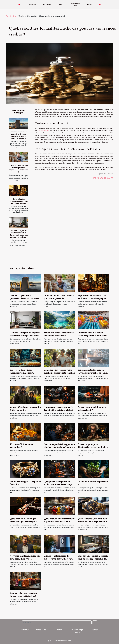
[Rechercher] (57, 622)
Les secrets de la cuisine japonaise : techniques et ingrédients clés (21, 373)
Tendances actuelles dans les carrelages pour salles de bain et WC (93, 373)
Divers (89, 5)
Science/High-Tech (75, 5)
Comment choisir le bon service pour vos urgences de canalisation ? (59, 298)
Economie (32, 5)
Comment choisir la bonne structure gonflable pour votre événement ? (92, 336)
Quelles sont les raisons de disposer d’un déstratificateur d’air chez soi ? (58, 559)
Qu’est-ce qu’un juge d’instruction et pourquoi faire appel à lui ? (92, 447)
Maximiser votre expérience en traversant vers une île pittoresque (59, 336)
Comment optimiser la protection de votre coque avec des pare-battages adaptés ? (25, 298)
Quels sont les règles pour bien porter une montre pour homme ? (93, 522)
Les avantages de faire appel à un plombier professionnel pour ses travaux (59, 447)
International (47, 5)
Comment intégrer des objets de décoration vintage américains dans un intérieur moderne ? (25, 336)
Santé (61, 5)
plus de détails (44, 131)
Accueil (9, 16)
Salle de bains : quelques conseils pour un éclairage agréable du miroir (93, 559)
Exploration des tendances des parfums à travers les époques (19, 201)
